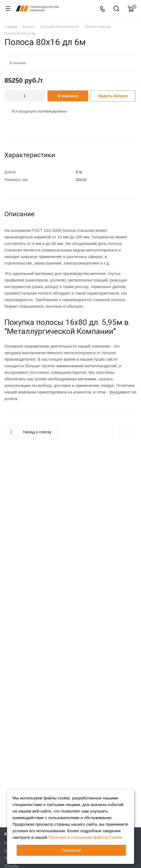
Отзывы (11, 866)
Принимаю (71, 850)
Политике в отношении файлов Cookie (85, 837)
